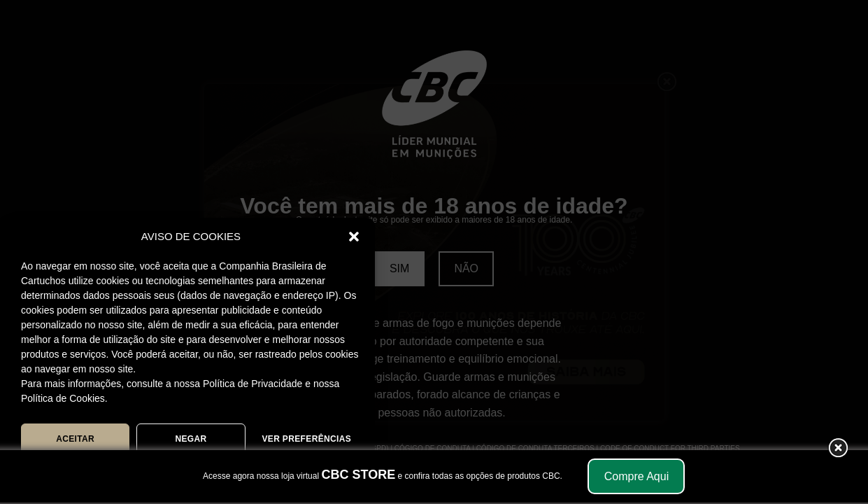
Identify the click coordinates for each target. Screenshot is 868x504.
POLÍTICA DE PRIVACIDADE (245, 471)
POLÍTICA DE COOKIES (120, 471)
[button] (354, 237)
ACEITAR (75, 439)
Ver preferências (306, 439)
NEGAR (191, 439)
